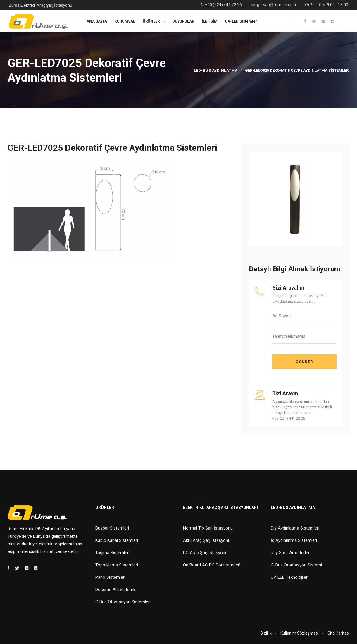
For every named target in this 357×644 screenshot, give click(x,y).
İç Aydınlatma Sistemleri (294, 540)
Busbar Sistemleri (112, 528)
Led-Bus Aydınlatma (216, 70)
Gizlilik (266, 633)
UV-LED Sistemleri (242, 21)
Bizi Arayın (285, 393)
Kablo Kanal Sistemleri (117, 540)
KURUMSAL (125, 21)
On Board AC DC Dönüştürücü (212, 565)
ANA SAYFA (97, 21)
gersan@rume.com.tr (274, 5)
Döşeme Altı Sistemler (117, 590)
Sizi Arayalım (288, 288)
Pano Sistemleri (110, 577)
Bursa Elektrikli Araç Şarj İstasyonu (40, 5)
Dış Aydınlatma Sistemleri (295, 528)
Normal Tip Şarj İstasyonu (208, 528)
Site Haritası (339, 633)
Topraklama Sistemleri (117, 565)
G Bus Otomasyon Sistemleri (123, 602)
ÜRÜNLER (151, 21)
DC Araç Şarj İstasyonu (205, 553)
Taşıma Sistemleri (112, 553)
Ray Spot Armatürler (290, 553)
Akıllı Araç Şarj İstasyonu (207, 540)
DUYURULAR (183, 21)
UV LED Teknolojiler (289, 577)
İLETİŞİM (210, 21)
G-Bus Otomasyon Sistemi (296, 565)
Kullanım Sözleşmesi (300, 633)
